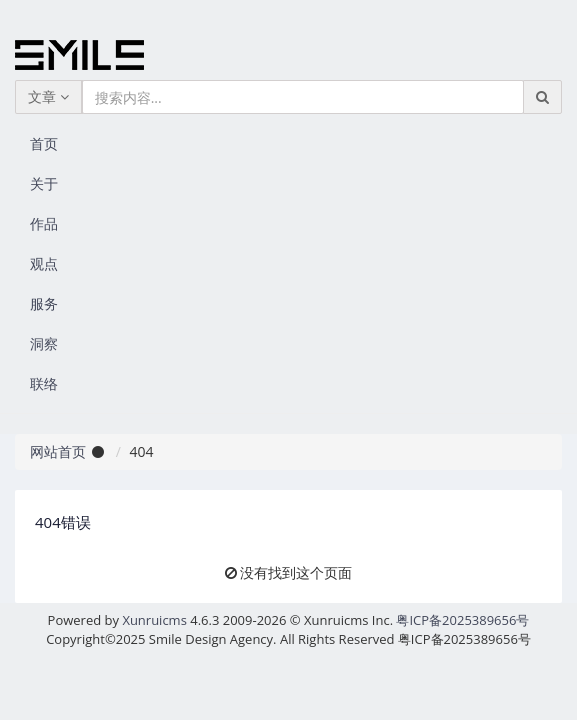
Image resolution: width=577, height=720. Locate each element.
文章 (48, 96)
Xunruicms (154, 620)
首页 (44, 143)
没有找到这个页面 (296, 572)
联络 (44, 383)
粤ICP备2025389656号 (462, 620)
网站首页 (58, 451)
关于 (44, 183)
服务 (44, 303)
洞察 (44, 343)
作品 (44, 223)
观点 (44, 263)
